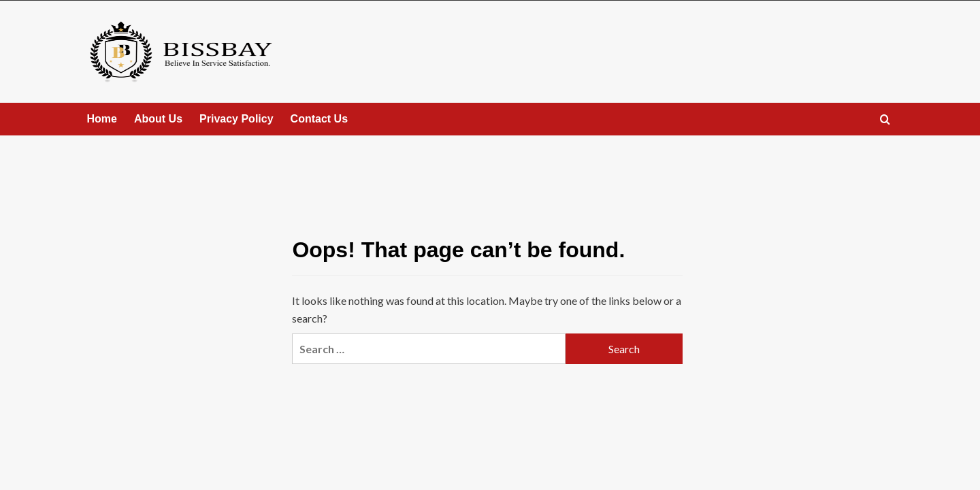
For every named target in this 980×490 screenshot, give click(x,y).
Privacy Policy (236, 119)
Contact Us (319, 119)
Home (102, 119)
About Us (158, 119)
